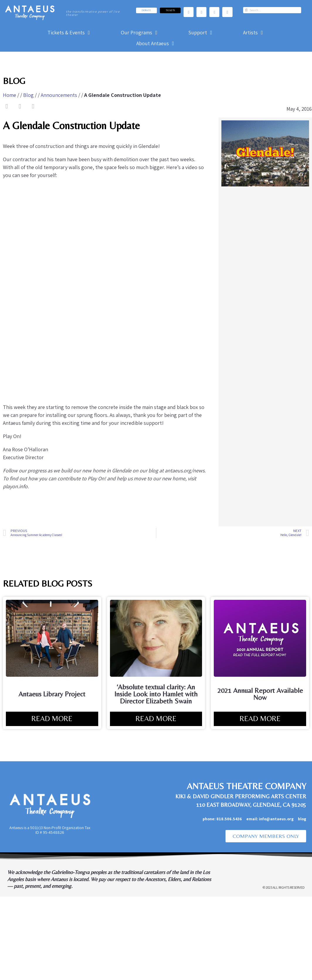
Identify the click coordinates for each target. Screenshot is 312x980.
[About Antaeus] (156, 43)
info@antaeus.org (278, 819)
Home (10, 95)
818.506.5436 (229, 819)
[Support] (201, 32)
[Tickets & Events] (69, 32)
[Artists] (254, 32)
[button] (7, 106)
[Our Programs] (140, 32)
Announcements (59, 95)
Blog (28, 95)
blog (302, 819)
